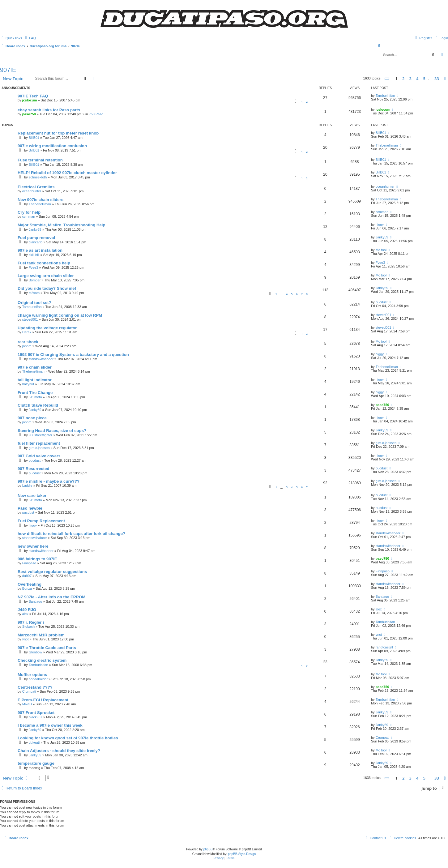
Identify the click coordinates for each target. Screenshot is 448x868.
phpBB (208, 849)
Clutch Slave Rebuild (38, 405)
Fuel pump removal (36, 238)
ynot (26, 639)
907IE (8, 70)
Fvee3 (34, 267)
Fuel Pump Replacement (41, 521)
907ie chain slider (35, 367)
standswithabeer (41, 359)
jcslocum (30, 100)
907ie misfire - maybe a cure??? (49, 481)
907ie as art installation (40, 250)
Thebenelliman (387, 145)
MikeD (27, 704)
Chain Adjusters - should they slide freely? (59, 751)
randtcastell (384, 647)
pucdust (382, 302)
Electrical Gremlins (36, 187)
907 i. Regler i (31, 622)
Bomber (35, 280)
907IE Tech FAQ (33, 96)
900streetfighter (41, 435)
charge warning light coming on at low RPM (60, 315)
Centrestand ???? (35, 687)
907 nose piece (32, 418)
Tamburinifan (385, 96)
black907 (36, 717)
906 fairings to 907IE (37, 559)
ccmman (29, 216)
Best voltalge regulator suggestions (52, 572)
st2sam (34, 293)
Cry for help (29, 212)
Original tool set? (34, 303)
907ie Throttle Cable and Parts (47, 648)
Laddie (27, 485)
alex (25, 614)
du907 (27, 576)
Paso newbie (30, 508)
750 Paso (96, 114)
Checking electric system (42, 660)
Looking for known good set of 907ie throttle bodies (68, 738)
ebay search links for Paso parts (49, 110)
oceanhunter (32, 191)
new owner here (33, 546)
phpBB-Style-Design (242, 854)
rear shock (28, 342)
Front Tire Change (35, 393)
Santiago (35, 601)
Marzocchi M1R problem (41, 635)
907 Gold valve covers (39, 456)
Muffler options (32, 675)
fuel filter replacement (39, 443)
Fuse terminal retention (40, 160)
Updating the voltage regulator (47, 328)
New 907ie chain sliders (41, 200)
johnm (27, 346)
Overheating (30, 584)
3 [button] (410, 79)
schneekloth (38, 177)
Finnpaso (29, 563)
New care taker (32, 496)
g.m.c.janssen (39, 448)
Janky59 (35, 229)
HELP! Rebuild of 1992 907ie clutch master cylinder (67, 173)
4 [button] (417, 79)
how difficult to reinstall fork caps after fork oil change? (71, 534)
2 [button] (403, 79)
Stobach (28, 626)
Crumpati (29, 691)
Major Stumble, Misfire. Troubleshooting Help (62, 225)
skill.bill (34, 255)
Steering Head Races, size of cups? (52, 431)
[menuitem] (30, 38)
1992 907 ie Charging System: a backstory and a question (73, 355)
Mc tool (381, 250)
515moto (35, 397)
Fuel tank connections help (44, 263)
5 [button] (424, 79)
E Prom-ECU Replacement (43, 700)
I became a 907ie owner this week (50, 725)
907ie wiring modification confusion (52, 146)
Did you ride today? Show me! (47, 288)
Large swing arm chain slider (46, 276)
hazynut (28, 384)
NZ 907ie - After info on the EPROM (51, 597)
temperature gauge (36, 763)
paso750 (29, 114)
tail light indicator (35, 380)
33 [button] (437, 79)
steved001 (30, 319)
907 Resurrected (34, 469)
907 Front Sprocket (36, 713)
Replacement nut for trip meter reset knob (58, 133)
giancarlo (36, 242)
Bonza (27, 588)
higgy (380, 224)
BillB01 (34, 138)
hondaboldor (38, 679)
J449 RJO (27, 610)
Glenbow (35, 652)
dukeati (34, 742)
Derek (27, 332)
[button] (387, 79)
